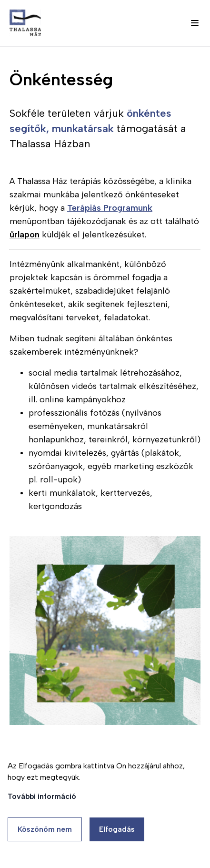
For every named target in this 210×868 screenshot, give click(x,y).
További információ (42, 796)
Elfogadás (117, 829)
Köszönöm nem (45, 829)
